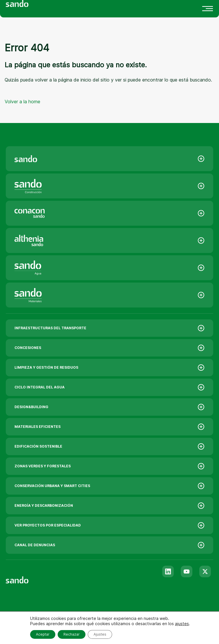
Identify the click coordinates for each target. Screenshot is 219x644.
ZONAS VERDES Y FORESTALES (110, 466)
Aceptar (43, 634)
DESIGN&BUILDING (110, 407)
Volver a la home (22, 102)
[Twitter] (205, 571)
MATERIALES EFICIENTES (110, 427)
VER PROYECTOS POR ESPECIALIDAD (110, 525)
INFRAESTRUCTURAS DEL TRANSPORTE (110, 328)
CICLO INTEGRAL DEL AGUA (110, 387)
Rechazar (72, 634)
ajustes (182, 624)
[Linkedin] (168, 571)
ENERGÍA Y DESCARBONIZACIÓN (110, 506)
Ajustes (100, 634)
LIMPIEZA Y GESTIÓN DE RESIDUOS (110, 368)
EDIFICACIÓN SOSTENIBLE (110, 446)
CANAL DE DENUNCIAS (110, 545)
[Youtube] (187, 571)
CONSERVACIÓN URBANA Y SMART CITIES (110, 486)
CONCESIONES (110, 348)
